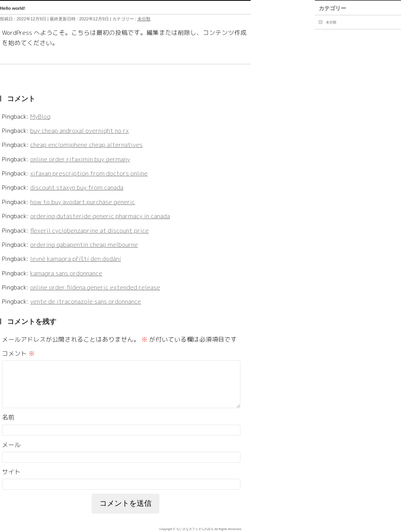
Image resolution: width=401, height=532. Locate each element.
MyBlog (40, 116)
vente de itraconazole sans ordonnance (86, 301)
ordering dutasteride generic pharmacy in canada (100, 216)
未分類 (144, 19)
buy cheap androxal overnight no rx (79, 130)
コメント (18, 353)
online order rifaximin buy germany (80, 159)
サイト (11, 481)
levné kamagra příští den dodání (76, 259)
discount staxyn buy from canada (77, 187)
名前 (8, 427)
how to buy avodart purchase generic (83, 202)
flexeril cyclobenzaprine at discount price (89, 230)
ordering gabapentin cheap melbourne (84, 244)
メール (11, 454)
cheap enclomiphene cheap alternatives (86, 145)
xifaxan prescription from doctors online (89, 173)
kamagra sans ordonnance (66, 273)
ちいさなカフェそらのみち (195, 529)
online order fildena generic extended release (95, 287)
